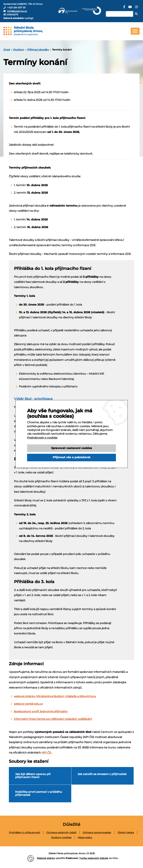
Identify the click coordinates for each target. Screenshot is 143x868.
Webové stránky (46, 858)
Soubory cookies (61, 837)
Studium (19, 50)
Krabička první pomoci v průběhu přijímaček (39, 793)
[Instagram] (137, 8)
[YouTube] (130, 8)
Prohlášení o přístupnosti (25, 833)
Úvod (7, 50)
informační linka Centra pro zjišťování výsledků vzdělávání (53, 719)
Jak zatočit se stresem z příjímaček (102, 774)
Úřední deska (126, 833)
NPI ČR (47, 753)
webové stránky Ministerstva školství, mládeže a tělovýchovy (55, 696)
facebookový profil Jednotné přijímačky (41, 711)
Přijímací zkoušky (38, 50)
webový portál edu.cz (28, 704)
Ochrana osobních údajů (61, 833)
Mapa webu (85, 837)
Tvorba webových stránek (94, 858)
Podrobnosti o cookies (42, 443)
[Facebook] (124, 8)
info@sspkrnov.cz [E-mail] (17, 11)
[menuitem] (7, 50)
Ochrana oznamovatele (97, 833)
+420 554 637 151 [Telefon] (16, 8)
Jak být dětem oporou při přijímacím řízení (33, 776)
